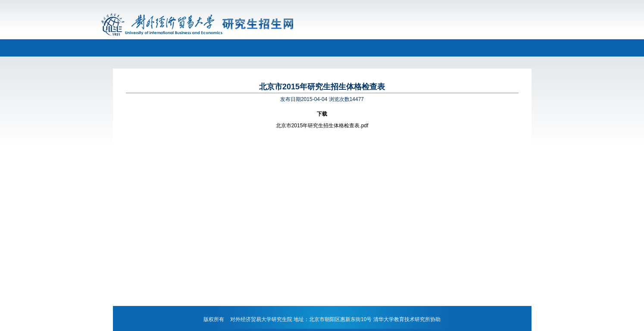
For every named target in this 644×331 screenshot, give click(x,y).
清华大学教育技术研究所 (402, 319)
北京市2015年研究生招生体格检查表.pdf (322, 126)
